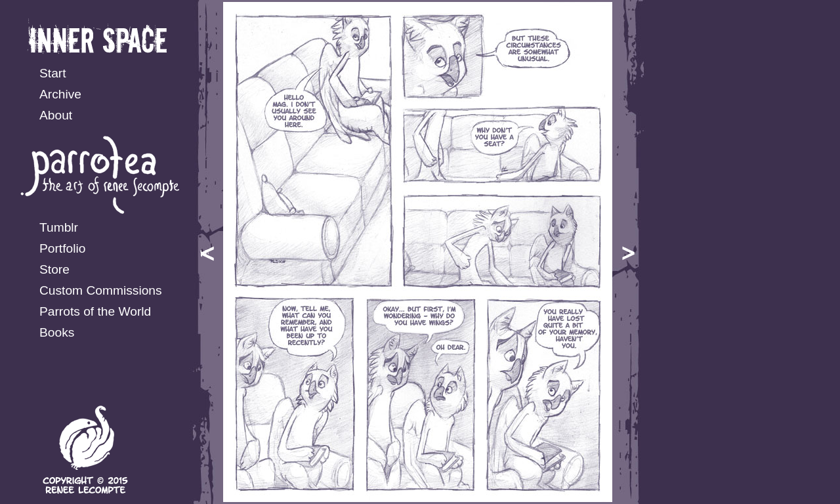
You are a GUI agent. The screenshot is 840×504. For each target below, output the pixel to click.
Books (57, 332)
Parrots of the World (95, 311)
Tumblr (59, 227)
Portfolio (62, 248)
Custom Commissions (101, 290)
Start (53, 73)
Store (54, 269)
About (56, 115)
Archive (60, 94)
